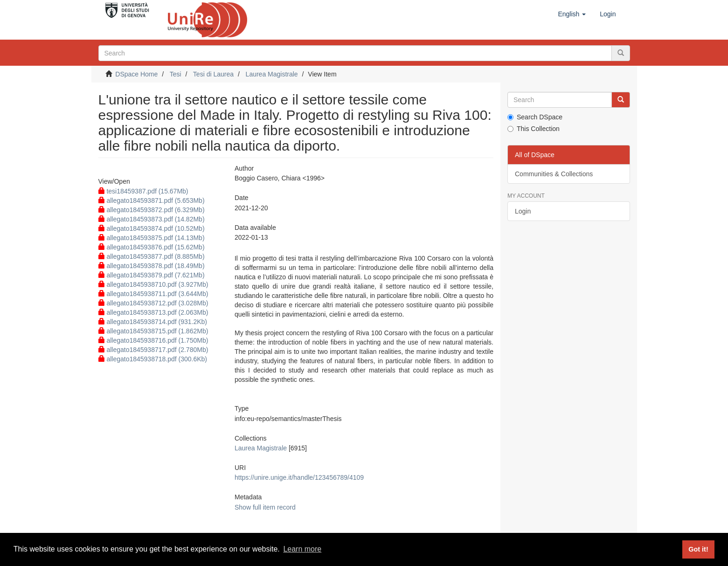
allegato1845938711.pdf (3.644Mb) (153, 294)
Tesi (176, 74)
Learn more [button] (302, 549)
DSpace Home (136, 74)
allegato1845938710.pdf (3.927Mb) (153, 284)
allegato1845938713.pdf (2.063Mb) (153, 312)
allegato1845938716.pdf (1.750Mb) (153, 340)
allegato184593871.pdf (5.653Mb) (152, 200)
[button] (572, 14)
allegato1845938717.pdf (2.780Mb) (153, 350)
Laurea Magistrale (272, 74)
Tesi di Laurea (213, 74)
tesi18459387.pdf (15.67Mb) (143, 191)
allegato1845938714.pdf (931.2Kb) (153, 322)
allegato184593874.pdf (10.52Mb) (152, 228)
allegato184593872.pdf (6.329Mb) (152, 210)
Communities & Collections (554, 174)
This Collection (534, 129)
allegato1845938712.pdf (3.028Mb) (153, 303)
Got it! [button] (698, 549)
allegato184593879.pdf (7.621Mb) (152, 275)
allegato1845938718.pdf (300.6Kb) (153, 359)
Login (523, 211)
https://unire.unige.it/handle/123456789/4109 (299, 477)
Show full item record (265, 507)
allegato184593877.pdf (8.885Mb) (152, 256)
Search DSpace (535, 117)
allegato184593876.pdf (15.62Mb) (152, 247)
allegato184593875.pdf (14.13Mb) (152, 238)
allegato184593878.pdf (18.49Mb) (152, 266)
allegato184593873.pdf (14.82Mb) (152, 219)
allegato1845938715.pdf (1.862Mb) (153, 331)
